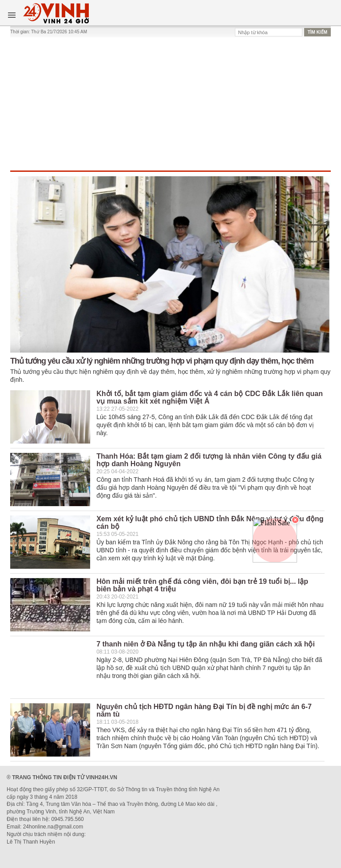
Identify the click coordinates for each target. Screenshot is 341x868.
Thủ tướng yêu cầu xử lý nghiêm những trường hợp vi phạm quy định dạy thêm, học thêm (162, 361)
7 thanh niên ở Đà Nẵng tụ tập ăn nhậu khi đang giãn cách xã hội (206, 644)
